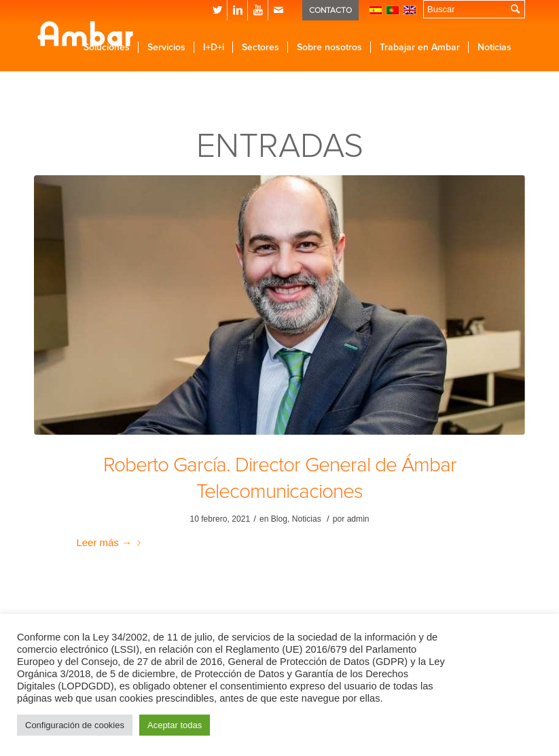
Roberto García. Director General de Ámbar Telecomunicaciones (280, 478)
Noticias (307, 519)
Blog (279, 519)
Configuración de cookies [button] (75, 725)
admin (358, 519)
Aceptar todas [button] (175, 725)
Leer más (111, 542)
